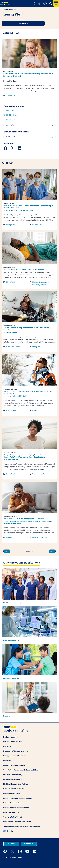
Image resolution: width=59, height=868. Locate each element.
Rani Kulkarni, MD (12, 460)
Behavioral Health (13, 347)
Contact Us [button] (29, 844)
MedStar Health (11, 332)
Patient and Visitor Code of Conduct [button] (18, 798)
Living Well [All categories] (10, 125)
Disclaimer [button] (7, 746)
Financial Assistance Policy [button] (14, 765)
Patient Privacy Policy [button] (12, 803)
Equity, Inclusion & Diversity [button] (14, 756)
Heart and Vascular (40, 537)
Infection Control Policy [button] (13, 775)
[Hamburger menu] (56, 3)
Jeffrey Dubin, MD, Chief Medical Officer (20, 210)
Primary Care (11, 120)
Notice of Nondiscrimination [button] (14, 789)
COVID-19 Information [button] (12, 742)
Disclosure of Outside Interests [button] (16, 751)
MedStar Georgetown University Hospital (40, 283)
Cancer (35, 410)
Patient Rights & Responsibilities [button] (16, 808)
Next (52, 551)
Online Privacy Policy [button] (12, 793)
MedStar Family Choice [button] (12, 779)
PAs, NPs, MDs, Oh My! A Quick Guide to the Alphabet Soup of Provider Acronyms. (28, 207)
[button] (34, 3)
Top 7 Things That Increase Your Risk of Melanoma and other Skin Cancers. (28, 392)
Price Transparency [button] (11, 812)
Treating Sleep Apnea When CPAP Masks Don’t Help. (25, 269)
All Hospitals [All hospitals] (11, 137)
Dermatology (11, 410)
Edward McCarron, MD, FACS (16, 396)
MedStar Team (12, 81)
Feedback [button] (7, 761)
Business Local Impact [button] (12, 737)
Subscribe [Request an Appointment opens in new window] (23, 23)
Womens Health (39, 474)
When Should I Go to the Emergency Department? (24, 519)
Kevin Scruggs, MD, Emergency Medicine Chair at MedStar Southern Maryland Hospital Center (28, 522)
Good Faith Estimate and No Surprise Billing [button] (21, 770)
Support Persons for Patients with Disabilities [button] (22, 826)
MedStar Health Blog (10, 10)
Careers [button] (11, 844)
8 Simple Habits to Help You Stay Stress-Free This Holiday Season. (27, 329)
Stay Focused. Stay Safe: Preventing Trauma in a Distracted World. (28, 75)
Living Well (10, 96)
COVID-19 (10, 537)
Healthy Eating (12, 115)
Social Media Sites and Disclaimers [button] (17, 822)
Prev (7, 551)
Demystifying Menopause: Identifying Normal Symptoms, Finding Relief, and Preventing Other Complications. (26, 456)
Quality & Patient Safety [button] (13, 817)
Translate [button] (11, 831)
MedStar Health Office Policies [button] (15, 784)
